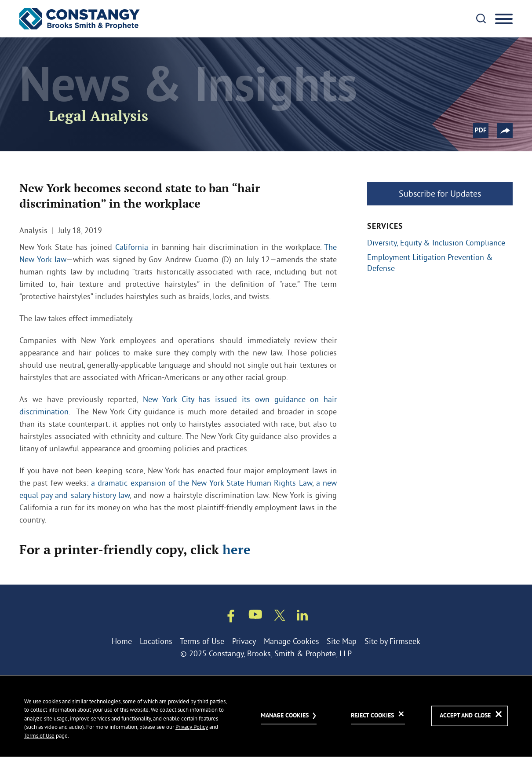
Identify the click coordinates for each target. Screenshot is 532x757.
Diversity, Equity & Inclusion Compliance (436, 243)
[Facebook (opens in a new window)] (231, 618)
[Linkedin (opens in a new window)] (302, 617)
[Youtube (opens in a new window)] (255, 616)
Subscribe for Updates (440, 193)
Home (122, 641)
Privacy (244, 641)
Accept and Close (465, 716)
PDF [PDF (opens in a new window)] (481, 131)
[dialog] (266, 716)
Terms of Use (202, 641)
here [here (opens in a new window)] (237, 549)
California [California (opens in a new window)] (132, 247)
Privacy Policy (192, 727)
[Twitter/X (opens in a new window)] (280, 617)
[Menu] (504, 19)
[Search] (481, 18)
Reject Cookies (372, 715)
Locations (156, 641)
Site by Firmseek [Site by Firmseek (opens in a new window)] (392, 641)
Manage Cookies (292, 641)
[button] (505, 130)
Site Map (342, 641)
